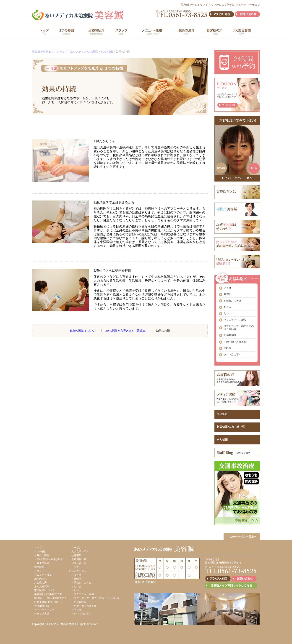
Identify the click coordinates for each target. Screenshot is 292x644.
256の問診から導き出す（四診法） (127, 331)
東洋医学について (44, 590)
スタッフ (39, 571)
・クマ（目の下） (81, 614)
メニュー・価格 (43, 575)
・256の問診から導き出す (49, 559)
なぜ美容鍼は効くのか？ (48, 602)
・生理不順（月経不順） (85, 606)
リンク (75, 567)
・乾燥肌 (76, 579)
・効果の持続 (42, 563)
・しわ (75, 590)
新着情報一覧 (79, 559)
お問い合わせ (79, 563)
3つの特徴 (107, 52)
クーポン (76, 548)
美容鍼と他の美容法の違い (49, 594)
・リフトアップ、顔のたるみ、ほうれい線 (95, 598)
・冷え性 (76, 575)
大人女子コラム (80, 551)
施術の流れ (40, 579)
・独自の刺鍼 (42, 555)
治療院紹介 (40, 567)
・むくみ (76, 586)
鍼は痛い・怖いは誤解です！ (51, 598)
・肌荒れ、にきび (81, 583)
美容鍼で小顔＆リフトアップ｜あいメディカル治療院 (65, 52)
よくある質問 (42, 586)
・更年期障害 (79, 602)
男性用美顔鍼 (42, 606)
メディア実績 (42, 614)
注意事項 (76, 555)
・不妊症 (76, 610)
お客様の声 (40, 583)
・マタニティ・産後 (83, 594)
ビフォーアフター (44, 610)
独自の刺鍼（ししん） (83, 331)
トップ (38, 548)
